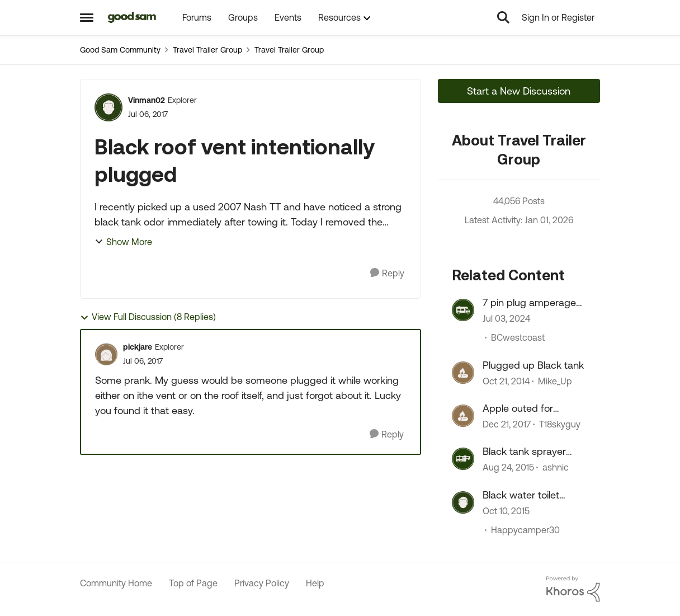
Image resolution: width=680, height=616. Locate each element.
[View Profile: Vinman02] (108, 107)
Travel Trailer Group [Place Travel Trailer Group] (207, 50)
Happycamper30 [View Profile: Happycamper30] (525, 530)
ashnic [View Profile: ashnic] (556, 468)
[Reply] (387, 273)
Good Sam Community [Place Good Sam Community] (120, 50)
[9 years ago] (507, 424)
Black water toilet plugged (521, 495)
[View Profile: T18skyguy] (463, 416)
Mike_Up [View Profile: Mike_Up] (555, 381)
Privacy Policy (262, 583)
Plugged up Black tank (533, 365)
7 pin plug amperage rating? (529, 303)
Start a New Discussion (519, 91)
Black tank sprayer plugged (524, 452)
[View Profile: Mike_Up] (463, 373)
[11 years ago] (508, 468)
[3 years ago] (506, 319)
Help (315, 583)
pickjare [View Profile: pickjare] (138, 347)
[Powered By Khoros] (573, 589)
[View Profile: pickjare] (106, 354)
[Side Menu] (87, 17)
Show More (123, 242)
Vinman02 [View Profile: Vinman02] (147, 100)
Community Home (116, 583)
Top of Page (193, 583)
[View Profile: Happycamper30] (463, 502)
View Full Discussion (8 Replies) (148, 317)
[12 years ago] (506, 381)
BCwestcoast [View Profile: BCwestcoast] (518, 338)
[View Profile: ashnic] (463, 459)
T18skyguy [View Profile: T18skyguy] (560, 424)
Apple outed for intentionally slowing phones (527, 408)
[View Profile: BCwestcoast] (463, 310)
